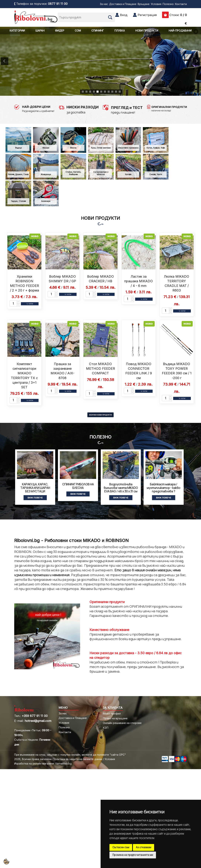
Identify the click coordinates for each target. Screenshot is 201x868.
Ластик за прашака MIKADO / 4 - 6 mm (139, 281)
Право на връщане (115, 718)
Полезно (168, 4)
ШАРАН (40, 31)
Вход (124, 15)
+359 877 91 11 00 (35, 716)
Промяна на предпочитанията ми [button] (133, 855)
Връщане (144, 4)
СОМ (78, 31)
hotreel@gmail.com (38, 721)
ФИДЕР (60, 31)
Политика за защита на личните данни (77, 759)
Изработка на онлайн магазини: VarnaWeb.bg (43, 763)
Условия (156, 4)
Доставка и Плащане (123, 4)
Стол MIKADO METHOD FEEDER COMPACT (100, 369)
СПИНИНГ (98, 31)
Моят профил (112, 713)
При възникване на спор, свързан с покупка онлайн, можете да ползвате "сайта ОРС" (70, 755)
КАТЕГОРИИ (17, 31)
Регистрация (147, 15)
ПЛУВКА (120, 31)
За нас (104, 4)
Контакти (181, 4)
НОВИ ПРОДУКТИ (147, 31)
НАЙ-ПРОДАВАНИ (180, 31)
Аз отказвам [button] (144, 847)
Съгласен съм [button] (121, 847)
